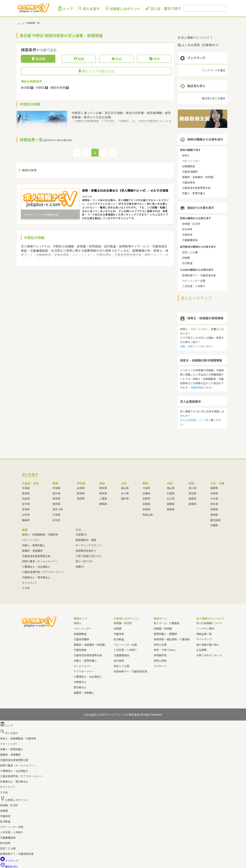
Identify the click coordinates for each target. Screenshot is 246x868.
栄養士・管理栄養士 (194, 193)
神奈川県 (58, 509)
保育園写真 (160, 655)
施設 (116, 59)
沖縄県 (214, 525)
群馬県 (56, 498)
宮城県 (26, 509)
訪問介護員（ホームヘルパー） (40, 561)
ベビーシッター (191, 161)
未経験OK (81, 534)
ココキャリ (160, 666)
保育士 (186, 155)
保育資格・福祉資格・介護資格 (172, 639)
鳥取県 (171, 504)
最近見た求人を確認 (214, 98)
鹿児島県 (215, 520)
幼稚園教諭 (189, 166)
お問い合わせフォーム (209, 655)
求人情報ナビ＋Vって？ (195, 38)
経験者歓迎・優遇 (86, 540)
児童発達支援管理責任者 (196, 188)
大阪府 (146, 488)
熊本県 (214, 504)
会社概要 (201, 650)
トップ (65, 9)
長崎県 (214, 515)
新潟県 (81, 493)
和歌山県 (148, 515)
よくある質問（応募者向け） (199, 45)
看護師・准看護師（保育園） (199, 177)
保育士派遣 (160, 645)
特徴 (154, 59)
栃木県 (56, 493)
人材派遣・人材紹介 (194, 286)
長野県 (81, 498)
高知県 (192, 493)
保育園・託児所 (191, 224)
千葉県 (56, 515)
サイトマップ (204, 639)
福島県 (26, 520)
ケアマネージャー (84, 671)
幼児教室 (187, 263)
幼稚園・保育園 (163, 628)
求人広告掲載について (193, 420)
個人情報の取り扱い (208, 645)
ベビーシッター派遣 (194, 281)
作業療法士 (80, 682)
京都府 (146, 498)
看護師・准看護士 (84, 693)
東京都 (56, 504)
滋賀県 (146, 504)
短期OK (80, 566)
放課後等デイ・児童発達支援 (199, 275)
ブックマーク (9, 861)
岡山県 (171, 488)
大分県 (214, 498)
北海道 (26, 488)
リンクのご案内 (205, 628)
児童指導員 (189, 182)
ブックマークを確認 (214, 70)
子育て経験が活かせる (88, 556)
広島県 (171, 493)
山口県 (171, 498)
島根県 (171, 509)
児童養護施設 (190, 240)
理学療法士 (80, 687)
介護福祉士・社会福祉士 (36, 566)
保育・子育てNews (165, 650)
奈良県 (146, 509)
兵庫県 (146, 493)
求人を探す (89, 9)
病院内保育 (29, 170)
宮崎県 (214, 509)
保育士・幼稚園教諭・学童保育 (40, 534)
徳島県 (192, 498)
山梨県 (81, 488)
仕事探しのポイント (122, 9)
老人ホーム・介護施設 (167, 623)
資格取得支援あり (86, 551)
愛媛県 (192, 504)
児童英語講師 (190, 172)
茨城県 (56, 488)
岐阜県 (103, 493)
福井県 (125, 498)
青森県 (26, 493)
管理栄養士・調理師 (165, 634)
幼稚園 (186, 258)
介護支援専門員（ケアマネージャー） (44, 572)
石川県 (125, 493)
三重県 (103, 498)
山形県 (26, 515)
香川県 (192, 488)
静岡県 (103, 504)
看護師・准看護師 (32, 551)
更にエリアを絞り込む (96, 71)
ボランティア (30, 583)
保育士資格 (160, 660)
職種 (79, 59)
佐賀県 (214, 493)
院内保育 (187, 229)
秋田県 (26, 498)
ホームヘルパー (83, 666)
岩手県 (26, 504)
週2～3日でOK (84, 561)
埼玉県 (56, 520)
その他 (26, 588)
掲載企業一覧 (204, 634)
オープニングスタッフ (88, 545)
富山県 (125, 488)
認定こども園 (190, 252)
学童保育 (187, 234)
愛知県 (103, 488)
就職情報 (196, 387)
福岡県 (214, 488)
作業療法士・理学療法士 (36, 577)
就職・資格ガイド (190, 346)
